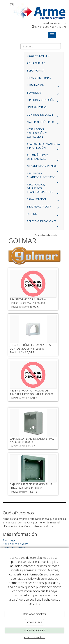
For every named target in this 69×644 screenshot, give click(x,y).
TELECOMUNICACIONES (44, 222)
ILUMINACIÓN (44, 86)
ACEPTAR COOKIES (35, 630)
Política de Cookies (14, 548)
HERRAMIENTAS (37, 107)
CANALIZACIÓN (44, 200)
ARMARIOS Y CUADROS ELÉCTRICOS (44, 176)
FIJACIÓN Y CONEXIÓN (44, 101)
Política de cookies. (35, 637)
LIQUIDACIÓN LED (38, 56)
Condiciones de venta (16, 544)
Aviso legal (9, 540)
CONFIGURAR (35, 622)
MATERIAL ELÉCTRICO (44, 123)
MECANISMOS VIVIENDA (44, 167)
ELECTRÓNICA (36, 70)
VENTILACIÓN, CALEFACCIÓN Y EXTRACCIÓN (37, 133)
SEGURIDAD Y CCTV (44, 207)
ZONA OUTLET (36, 63)
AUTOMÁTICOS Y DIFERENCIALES (44, 158)
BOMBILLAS (44, 94)
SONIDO (44, 215)
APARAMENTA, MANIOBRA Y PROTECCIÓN (44, 147)
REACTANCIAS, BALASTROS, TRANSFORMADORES (44, 189)
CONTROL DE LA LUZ (44, 116)
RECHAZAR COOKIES (35, 614)
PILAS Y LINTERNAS (39, 78)
